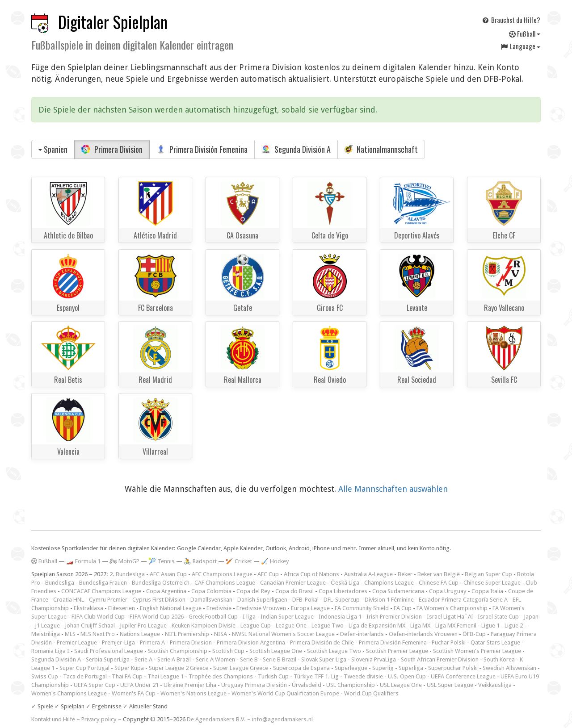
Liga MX (420, 625)
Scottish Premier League (397, 651)
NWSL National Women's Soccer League (283, 634)
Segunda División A (296, 149)
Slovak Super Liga (324, 659)
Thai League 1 (166, 676)
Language (520, 46)
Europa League (310, 608)
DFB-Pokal (305, 600)
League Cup (256, 625)
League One (291, 625)
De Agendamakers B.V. (216, 719)
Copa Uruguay (448, 591)
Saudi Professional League (109, 651)
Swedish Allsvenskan (509, 668)
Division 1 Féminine (389, 600)
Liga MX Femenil (456, 625)
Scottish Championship (178, 651)
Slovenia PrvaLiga (374, 659)
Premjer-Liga (118, 642)
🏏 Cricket (239, 561)
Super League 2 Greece (179, 668)
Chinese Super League (492, 583)
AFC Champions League (222, 574)
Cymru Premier (108, 600)
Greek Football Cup (213, 617)
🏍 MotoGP (124, 561)
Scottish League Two (334, 651)
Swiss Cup (45, 676)
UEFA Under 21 (139, 685)
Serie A (143, 659)
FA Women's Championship (452, 608)
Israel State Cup (498, 617)
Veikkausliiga (495, 685)
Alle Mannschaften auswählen (393, 489)
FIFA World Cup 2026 (157, 617)
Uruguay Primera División (254, 685)
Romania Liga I (50, 651)
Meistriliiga (46, 634)
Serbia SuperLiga (108, 659)
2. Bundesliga (127, 574)
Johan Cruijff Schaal (90, 625)
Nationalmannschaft (381, 149)
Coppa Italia (487, 591)
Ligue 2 (514, 625)
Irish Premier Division (394, 617)
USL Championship (351, 685)
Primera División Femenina (202, 149)
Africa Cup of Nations (311, 574)
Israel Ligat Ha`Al (450, 617)
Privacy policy (99, 719)
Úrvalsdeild (307, 685)
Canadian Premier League (293, 583)
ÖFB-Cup (474, 634)
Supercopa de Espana (301, 668)
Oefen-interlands (362, 634)
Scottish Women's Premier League (477, 651)
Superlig (383, 668)
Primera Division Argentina (251, 642)
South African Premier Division (440, 659)
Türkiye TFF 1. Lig (316, 676)
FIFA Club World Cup (98, 617)
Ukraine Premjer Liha (190, 685)
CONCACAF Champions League (101, 591)
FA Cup (403, 608)
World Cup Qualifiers (371, 693)
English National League (171, 608)
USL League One (401, 685)
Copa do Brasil (294, 591)
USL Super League (450, 685)
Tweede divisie (363, 676)
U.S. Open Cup (407, 676)
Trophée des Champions (221, 676)
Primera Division (112, 149)
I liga (249, 617)
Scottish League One (276, 651)
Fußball (525, 33)
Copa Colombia (211, 591)
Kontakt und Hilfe (53, 719)
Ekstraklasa (88, 608)
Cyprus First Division (159, 600)
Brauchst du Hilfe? (511, 20)
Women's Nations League (193, 693)
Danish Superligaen (262, 600)
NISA (221, 634)
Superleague (351, 668)
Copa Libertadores (343, 591)
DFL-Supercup (342, 600)
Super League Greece (241, 668)
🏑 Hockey (275, 561)
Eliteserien (122, 608)
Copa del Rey (253, 591)
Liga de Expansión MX (377, 625)
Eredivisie (219, 608)
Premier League (77, 642)
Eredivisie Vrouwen (261, 608)
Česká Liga (345, 583)
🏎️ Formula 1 (83, 561)
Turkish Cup (273, 676)
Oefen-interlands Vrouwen (423, 634)
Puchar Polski (449, 642)
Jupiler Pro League (143, 625)
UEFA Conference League (463, 676)
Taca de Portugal (85, 676)
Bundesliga (60, 583)
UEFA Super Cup (95, 685)
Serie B (249, 659)
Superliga (411, 668)
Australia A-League (368, 574)
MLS (70, 634)
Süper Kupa (129, 668)
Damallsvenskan (211, 600)
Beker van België (439, 574)
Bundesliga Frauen (103, 583)
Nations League (140, 634)
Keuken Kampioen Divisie (204, 625)
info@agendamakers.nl (282, 719)
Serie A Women (215, 659)
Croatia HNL (69, 600)
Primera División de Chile (322, 642)
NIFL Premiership (187, 634)
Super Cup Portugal (84, 668)
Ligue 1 (490, 625)
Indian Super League (287, 617)
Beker (405, 574)
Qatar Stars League (495, 642)
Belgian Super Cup (488, 574)
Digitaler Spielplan (113, 22)
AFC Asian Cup (168, 574)
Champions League (389, 583)
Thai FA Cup (127, 676)
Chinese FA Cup (439, 583)
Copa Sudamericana (398, 591)
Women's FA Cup (134, 693)
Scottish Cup (228, 651)
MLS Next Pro (98, 634)
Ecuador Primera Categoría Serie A (463, 600)
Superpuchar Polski (453, 668)
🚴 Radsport (200, 561)
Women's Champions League (69, 693)
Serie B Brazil (280, 659)
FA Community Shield (362, 608)
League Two (328, 625)
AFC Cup (268, 574)
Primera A (152, 642)
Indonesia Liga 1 (340, 617)
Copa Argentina (166, 591)
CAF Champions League (225, 583)
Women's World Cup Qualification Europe (285, 693)
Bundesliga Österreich (161, 583)
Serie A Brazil (174, 659)
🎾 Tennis (162, 561)
